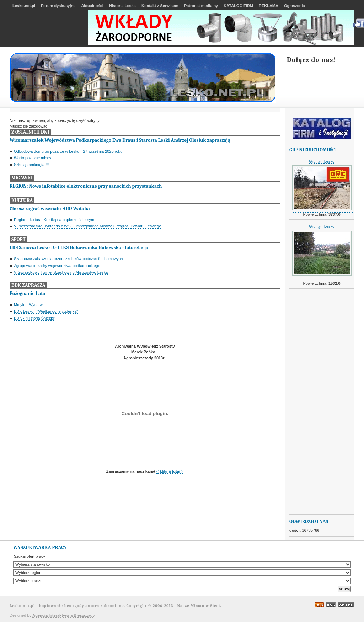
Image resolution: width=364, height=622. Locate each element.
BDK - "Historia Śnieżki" (34, 318)
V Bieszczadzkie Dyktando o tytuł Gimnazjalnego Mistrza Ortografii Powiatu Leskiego (88, 226)
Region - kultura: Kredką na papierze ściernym (54, 220)
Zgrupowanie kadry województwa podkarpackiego (57, 266)
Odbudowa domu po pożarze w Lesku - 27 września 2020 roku (68, 151)
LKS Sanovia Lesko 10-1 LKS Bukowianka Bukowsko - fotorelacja (79, 248)
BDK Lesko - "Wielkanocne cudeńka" (46, 311)
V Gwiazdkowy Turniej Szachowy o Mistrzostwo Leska (61, 272)
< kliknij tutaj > (170, 471)
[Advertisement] (318, 404)
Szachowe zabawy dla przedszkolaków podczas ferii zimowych (68, 259)
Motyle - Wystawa (29, 305)
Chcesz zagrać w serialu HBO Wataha (50, 208)
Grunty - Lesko (322, 161)
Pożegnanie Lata (27, 293)
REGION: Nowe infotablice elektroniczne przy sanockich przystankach (86, 186)
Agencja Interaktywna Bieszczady (63, 615)
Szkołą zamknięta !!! (31, 165)
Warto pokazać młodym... (36, 158)
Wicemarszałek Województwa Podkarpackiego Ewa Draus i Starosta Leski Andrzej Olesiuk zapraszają (120, 140)
